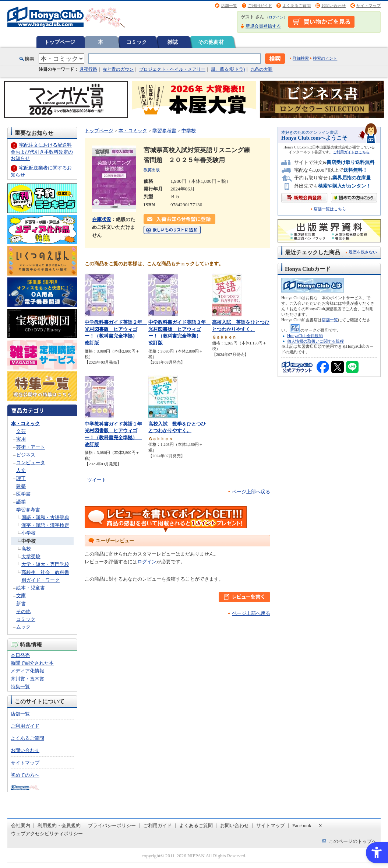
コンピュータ (31, 463)
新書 (21, 604)
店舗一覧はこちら (330, 209)
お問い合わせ (334, 6)
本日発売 (20, 655)
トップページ (60, 42)
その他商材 (211, 42)
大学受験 (31, 556)
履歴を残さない (363, 252)
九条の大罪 (261, 69)
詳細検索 (301, 58)
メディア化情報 (27, 671)
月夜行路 (88, 69)
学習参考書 (28, 510)
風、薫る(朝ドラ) (228, 69)
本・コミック (25, 423)
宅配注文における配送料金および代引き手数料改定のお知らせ (42, 152)
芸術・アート (31, 447)
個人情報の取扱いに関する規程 (315, 341)
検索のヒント (325, 58)
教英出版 (152, 170)
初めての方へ (25, 775)
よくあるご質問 (297, 6)
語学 (21, 502)
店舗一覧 (229, 6)
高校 (26, 549)
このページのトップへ (353, 841)
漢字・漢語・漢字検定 (45, 525)
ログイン (276, 17)
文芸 (21, 431)
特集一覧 (20, 687)
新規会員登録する (263, 26)
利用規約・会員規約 (59, 825)
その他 (23, 611)
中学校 (29, 541)
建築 (21, 486)
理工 (21, 478)
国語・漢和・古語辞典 (45, 517)
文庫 (21, 596)
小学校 (29, 533)
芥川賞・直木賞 (27, 679)
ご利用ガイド (260, 6)
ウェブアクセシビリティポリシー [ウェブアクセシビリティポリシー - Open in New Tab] (47, 834)
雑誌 (173, 42)
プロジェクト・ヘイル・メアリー (172, 69)
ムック (23, 627)
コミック (137, 42)
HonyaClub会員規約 (305, 336)
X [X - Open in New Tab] (321, 825)
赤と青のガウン (118, 69)
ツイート (97, 480)
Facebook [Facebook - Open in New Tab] (302, 825)
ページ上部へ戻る (251, 492)
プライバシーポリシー (112, 825)
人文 (21, 470)
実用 (21, 439)
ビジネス (26, 455)
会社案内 (21, 825)
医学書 (23, 494)
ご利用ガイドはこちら (351, 152)
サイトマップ (368, 6)
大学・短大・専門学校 (45, 564)
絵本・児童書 (31, 588)
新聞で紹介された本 (32, 663)
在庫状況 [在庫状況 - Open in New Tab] (102, 219)
